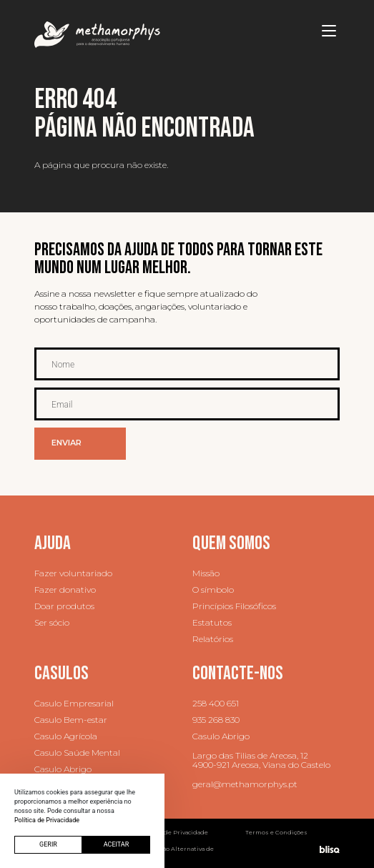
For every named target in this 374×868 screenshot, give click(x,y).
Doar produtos (64, 606)
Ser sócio (52, 622)
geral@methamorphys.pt (245, 784)
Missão (206, 573)
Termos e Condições (276, 832)
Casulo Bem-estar (71, 720)
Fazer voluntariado (73, 573)
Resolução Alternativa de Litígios (177, 852)
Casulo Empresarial (74, 703)
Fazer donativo (65, 590)
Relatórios (213, 639)
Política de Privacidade (174, 832)
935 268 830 (216, 720)
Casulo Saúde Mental (77, 753)
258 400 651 (216, 703)
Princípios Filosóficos (234, 606)
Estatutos (212, 622)
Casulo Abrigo (63, 769)
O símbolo (213, 590)
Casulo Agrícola (66, 736)
